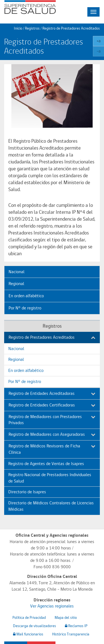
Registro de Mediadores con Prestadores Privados (52, 420)
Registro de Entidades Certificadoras (52, 405)
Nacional (17, 272)
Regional (16, 284)
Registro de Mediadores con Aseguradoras (52, 434)
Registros (32, 28)
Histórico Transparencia (71, 634)
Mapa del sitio (66, 617)
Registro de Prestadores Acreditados (52, 337)
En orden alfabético (26, 296)
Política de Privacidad (29, 617)
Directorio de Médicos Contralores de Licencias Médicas (51, 506)
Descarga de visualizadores (35, 626)
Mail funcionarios (28, 634)
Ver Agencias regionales (52, 606)
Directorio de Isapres (27, 492)
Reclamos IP (76, 626)
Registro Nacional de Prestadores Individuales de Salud (50, 478)
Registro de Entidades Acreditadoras (52, 393)
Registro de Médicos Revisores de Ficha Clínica (52, 449)
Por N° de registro (25, 308)
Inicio (18, 28)
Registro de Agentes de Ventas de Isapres (46, 464)
